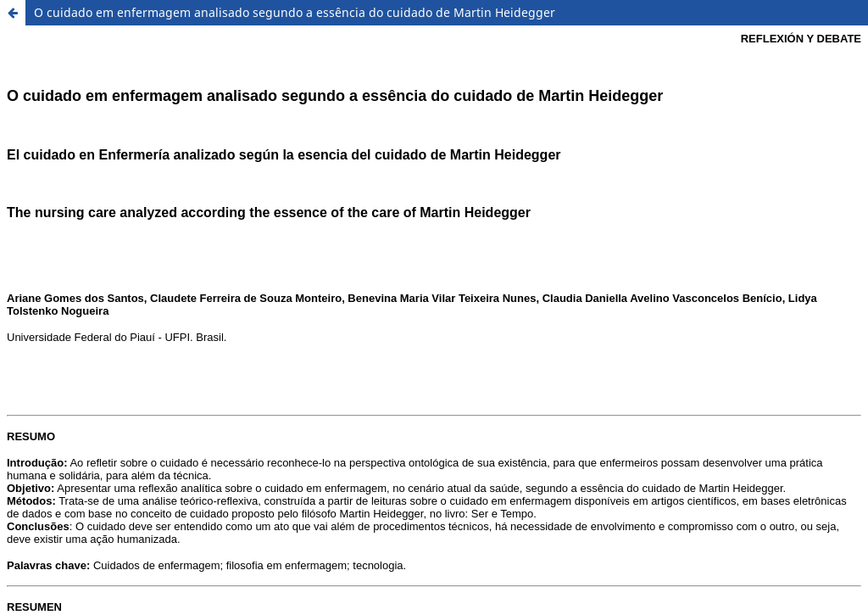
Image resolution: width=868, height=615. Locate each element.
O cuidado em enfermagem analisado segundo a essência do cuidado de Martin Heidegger (295, 12)
